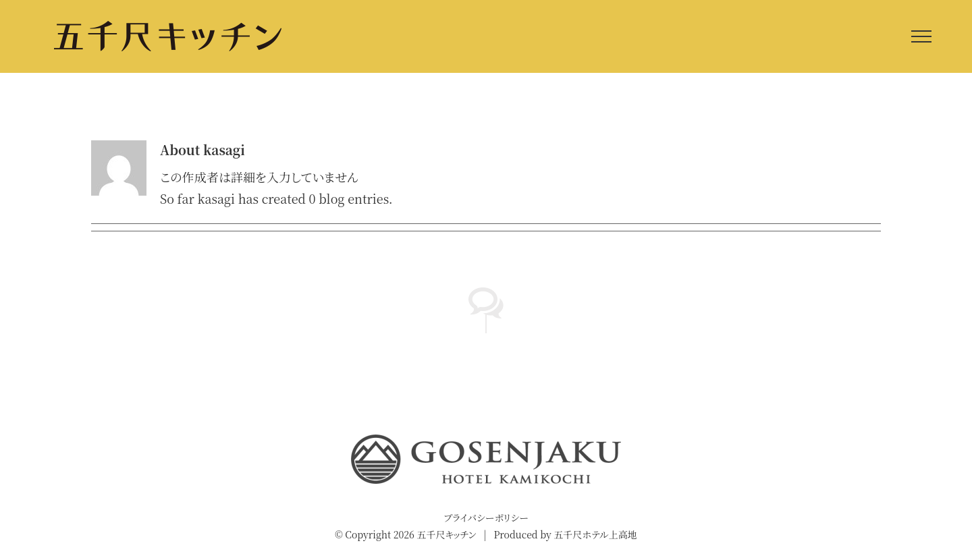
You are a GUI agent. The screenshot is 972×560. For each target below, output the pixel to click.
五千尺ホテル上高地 (595, 534)
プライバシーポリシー (486, 517)
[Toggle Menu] (922, 36)
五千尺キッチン (446, 534)
